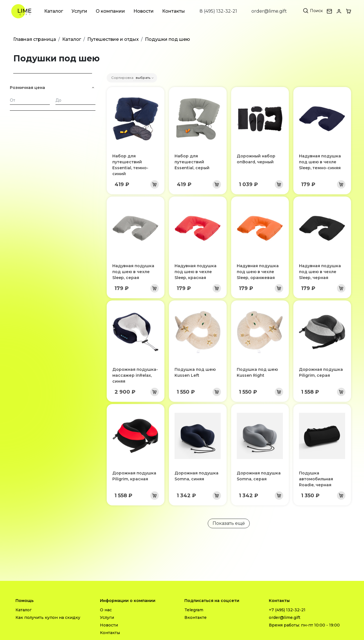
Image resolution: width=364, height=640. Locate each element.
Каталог (54, 11)
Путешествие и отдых (113, 39)
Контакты (174, 11)
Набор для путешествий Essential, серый (192, 162)
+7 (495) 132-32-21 (287, 610)
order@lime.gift (269, 11)
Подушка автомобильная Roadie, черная (316, 479)
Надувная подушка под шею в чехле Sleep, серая (133, 272)
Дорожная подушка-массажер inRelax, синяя (135, 375)
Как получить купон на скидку (48, 617)
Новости (144, 11)
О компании (110, 11)
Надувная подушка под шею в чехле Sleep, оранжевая (258, 272)
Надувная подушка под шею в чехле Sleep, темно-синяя (320, 162)
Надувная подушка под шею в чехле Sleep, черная (320, 272)
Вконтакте (196, 617)
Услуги (79, 11)
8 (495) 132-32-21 (218, 11)
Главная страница (35, 39)
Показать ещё (229, 523)
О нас (106, 610)
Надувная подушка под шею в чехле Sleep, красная (196, 272)
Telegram (194, 610)
